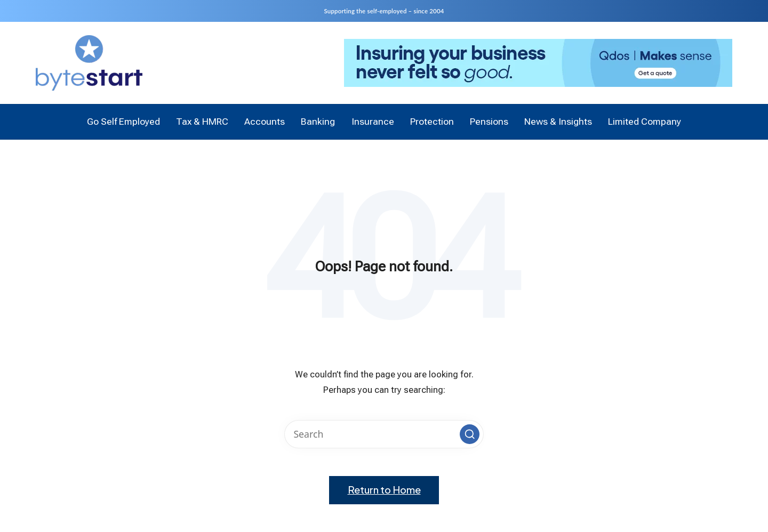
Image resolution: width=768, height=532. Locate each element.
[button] (469, 434)
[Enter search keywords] (384, 434)
